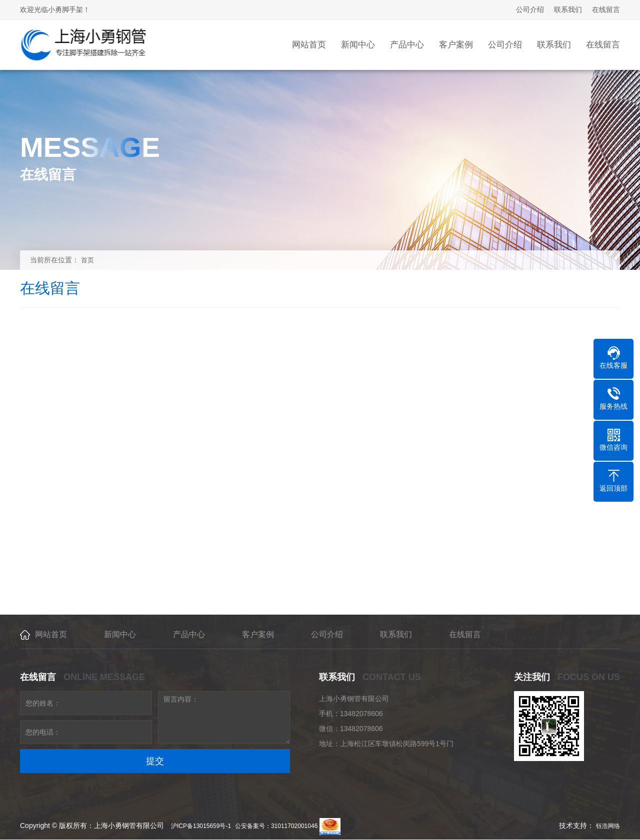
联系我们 (568, 9)
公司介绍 (530, 9)
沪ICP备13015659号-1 (201, 826)
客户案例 (258, 634)
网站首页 (51, 634)
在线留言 (606, 9)
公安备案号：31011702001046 (276, 826)
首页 (87, 260)
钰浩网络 (608, 826)
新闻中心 (120, 634)
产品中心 (189, 634)
